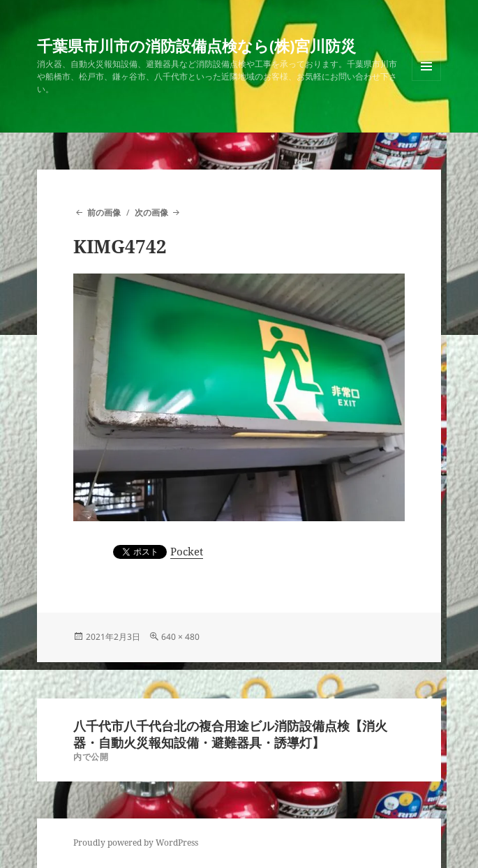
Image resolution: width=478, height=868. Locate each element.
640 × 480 (180, 637)
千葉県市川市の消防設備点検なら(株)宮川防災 (196, 45)
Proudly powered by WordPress (136, 843)
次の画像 (151, 212)
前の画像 (104, 212)
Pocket (187, 551)
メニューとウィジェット (426, 81)
